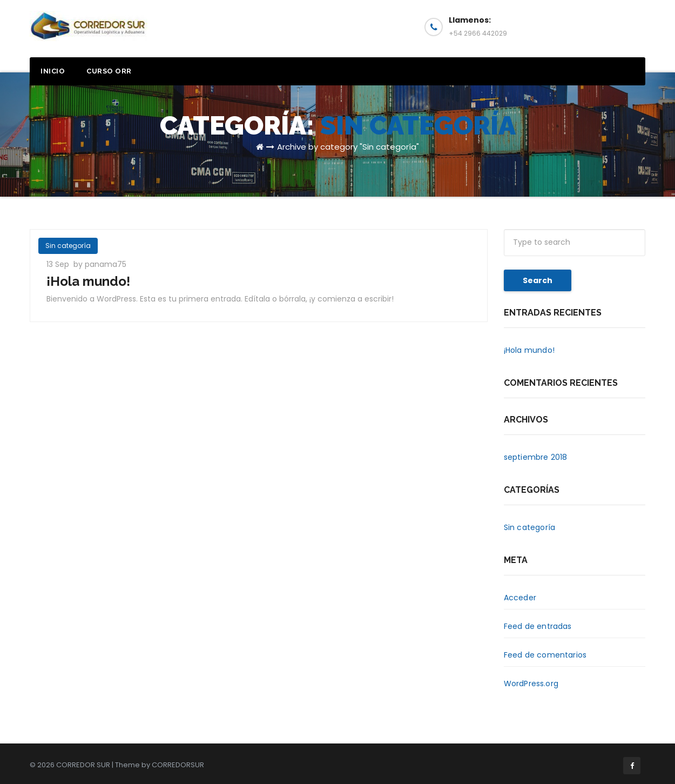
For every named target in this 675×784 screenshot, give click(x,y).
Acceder (520, 598)
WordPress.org (531, 684)
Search (538, 280)
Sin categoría (68, 246)
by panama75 (100, 264)
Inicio (53, 71)
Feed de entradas (538, 626)
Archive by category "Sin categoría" (348, 147)
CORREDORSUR (178, 765)
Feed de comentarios (545, 655)
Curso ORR (109, 71)
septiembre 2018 (536, 457)
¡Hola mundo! (88, 281)
